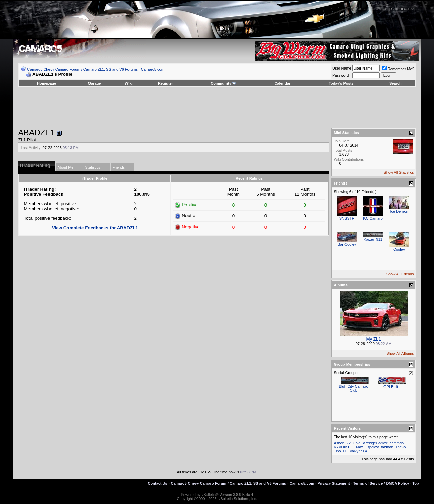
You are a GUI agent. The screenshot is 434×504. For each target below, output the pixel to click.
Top (416, 483)
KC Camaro (373, 218)
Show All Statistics (399, 172)
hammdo (397, 443)
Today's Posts (341, 83)
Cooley (399, 249)
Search (396, 83)
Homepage (46, 83)
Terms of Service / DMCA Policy (381, 483)
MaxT (361, 447)
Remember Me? (398, 69)
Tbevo (401, 447)
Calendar (282, 83)
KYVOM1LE (344, 447)
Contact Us (158, 483)
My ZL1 (373, 339)
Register (165, 83)
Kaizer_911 (373, 239)
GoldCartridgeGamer (370, 443)
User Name (342, 68)
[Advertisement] (217, 108)
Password (340, 75)
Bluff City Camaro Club (354, 388)
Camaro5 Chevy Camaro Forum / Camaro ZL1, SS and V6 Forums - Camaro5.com (96, 69)
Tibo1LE (341, 451)
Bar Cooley (347, 244)
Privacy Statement (333, 483)
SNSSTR (347, 218)
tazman (387, 447)
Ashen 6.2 (342, 443)
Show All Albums (400, 353)
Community (223, 83)
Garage (95, 83)
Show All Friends (400, 274)
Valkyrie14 (358, 451)
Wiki (129, 83)
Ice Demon (399, 211)
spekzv (373, 447)
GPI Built (391, 387)
